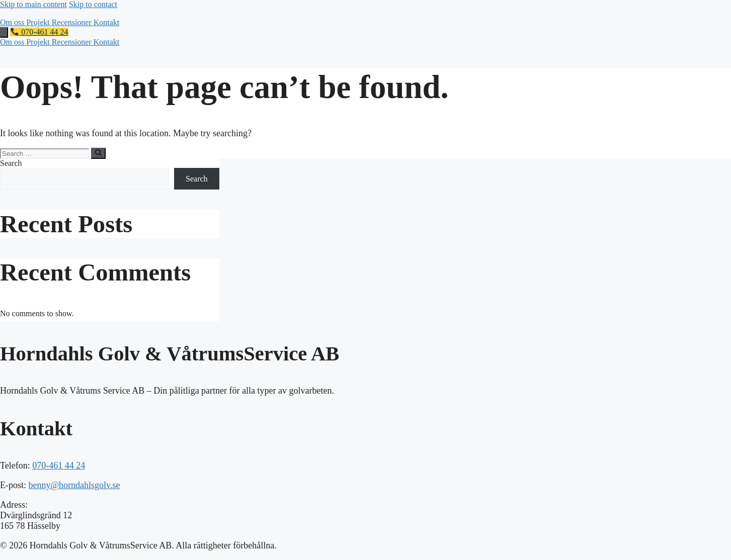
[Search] (98, 153)
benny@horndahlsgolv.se (74, 485)
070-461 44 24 (39, 32)
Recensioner (73, 22)
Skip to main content (33, 4)
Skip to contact (93, 4)
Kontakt (107, 22)
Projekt (39, 22)
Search (11, 163)
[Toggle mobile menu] (4, 32)
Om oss (13, 22)
